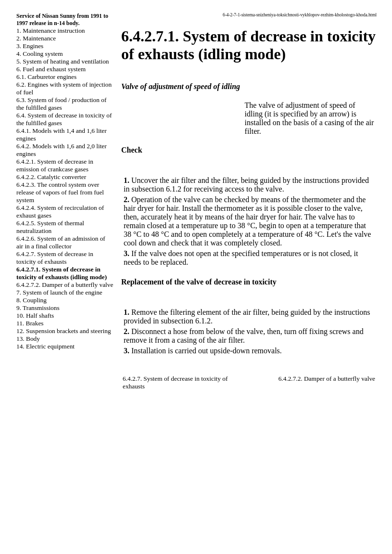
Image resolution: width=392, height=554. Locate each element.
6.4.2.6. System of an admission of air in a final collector (61, 242)
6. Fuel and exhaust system (51, 69)
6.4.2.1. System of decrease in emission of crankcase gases (55, 165)
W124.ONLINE (27, 502)
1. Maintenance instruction (51, 31)
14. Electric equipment (45, 346)
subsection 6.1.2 (156, 189)
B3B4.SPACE (24, 534)
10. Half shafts (35, 316)
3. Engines (30, 46)
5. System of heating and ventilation (63, 61)
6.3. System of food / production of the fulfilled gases (61, 104)
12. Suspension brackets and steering (64, 331)
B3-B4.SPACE (25, 526)
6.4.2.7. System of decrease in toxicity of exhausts (55, 258)
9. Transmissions (38, 308)
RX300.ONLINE (29, 510)
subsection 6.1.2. (187, 321)
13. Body (28, 339)
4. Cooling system (40, 54)
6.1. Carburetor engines (46, 77)
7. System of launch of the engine (59, 292)
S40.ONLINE (24, 485)
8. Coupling (32, 300)
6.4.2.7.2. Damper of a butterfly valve (65, 285)
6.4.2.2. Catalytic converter (51, 177)
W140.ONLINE (27, 518)
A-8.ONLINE (24, 493)
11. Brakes (30, 323)
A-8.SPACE (21, 542)
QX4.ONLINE (25, 477)
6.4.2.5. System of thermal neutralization (50, 227)
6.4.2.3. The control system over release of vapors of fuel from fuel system (60, 192)
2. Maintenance (36, 38)
